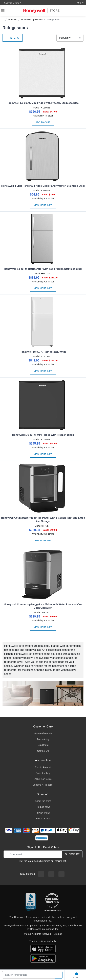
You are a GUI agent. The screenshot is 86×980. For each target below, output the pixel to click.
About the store (43, 801)
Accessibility (43, 739)
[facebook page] (41, 874)
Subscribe (72, 854)
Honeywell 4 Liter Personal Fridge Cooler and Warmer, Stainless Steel (43, 186)
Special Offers (11, 3)
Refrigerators (53, 20)
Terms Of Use (43, 819)
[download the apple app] (43, 949)
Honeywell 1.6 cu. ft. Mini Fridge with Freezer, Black (43, 435)
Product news (43, 807)
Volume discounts (43, 733)
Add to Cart (43, 122)
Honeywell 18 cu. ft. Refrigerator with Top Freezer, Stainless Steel (43, 269)
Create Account (43, 767)
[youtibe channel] (61, 874)
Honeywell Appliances (32, 20)
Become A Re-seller (43, 785)
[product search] (59, 975)
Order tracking (43, 773)
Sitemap (58, 934)
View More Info (43, 205)
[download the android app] (43, 958)
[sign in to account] (81, 11)
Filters (13, 38)
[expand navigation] (3, 11)
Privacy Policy (43, 813)
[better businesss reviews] (31, 902)
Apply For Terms (43, 779)
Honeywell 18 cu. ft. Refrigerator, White (43, 352)
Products (13, 20)
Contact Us (43, 751)
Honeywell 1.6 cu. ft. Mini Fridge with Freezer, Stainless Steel (43, 103)
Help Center (43, 745)
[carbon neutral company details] (52, 902)
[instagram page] (51, 874)
